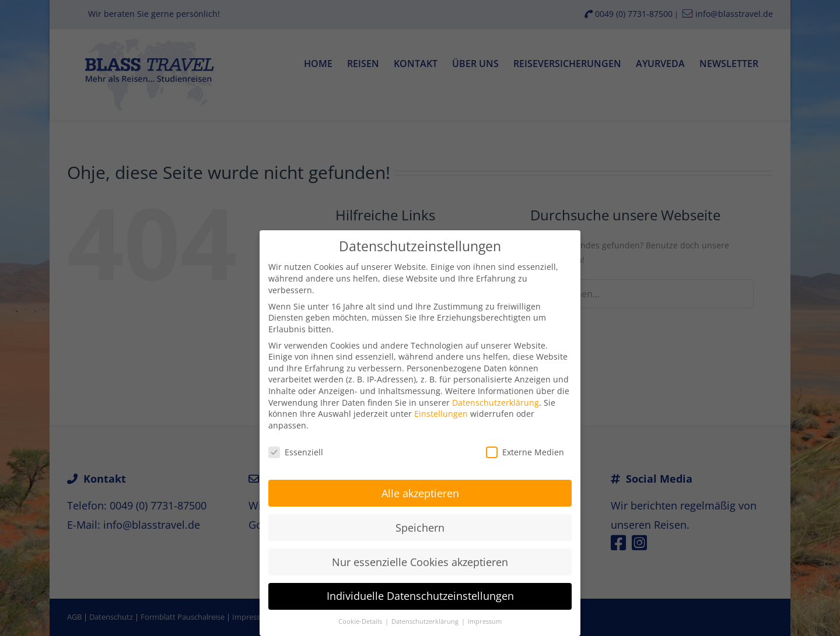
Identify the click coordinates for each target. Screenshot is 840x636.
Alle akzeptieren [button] (420, 489)
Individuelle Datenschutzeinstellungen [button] (420, 592)
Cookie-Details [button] (361, 617)
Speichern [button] (420, 523)
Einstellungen (441, 410)
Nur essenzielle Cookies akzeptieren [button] (420, 557)
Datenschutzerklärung (496, 398)
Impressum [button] (485, 617)
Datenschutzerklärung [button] (426, 617)
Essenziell (296, 447)
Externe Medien (525, 447)
